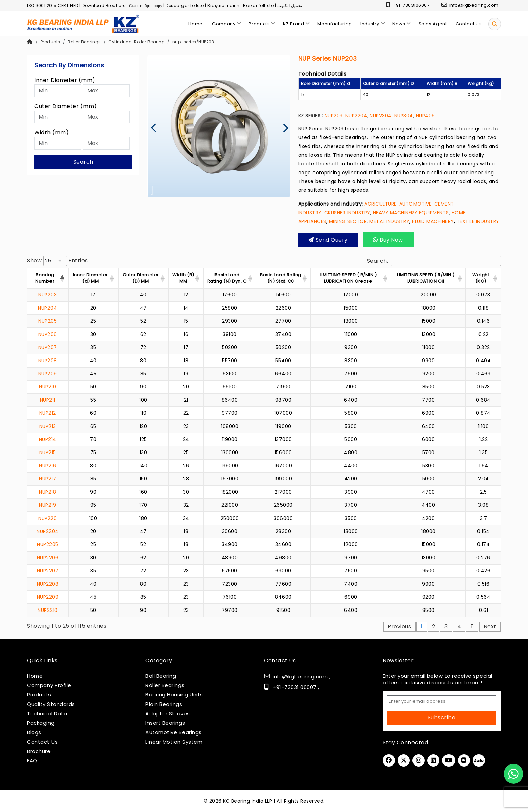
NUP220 (47, 518)
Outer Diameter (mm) (66, 106)
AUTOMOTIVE (416, 204)
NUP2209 (48, 597)
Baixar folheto (258, 6)
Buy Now (388, 240)
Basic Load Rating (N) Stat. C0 (281, 278)
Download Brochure (104, 6)
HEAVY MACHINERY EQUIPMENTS (411, 213)
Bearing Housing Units (174, 695)
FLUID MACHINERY (433, 221)
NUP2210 (48, 610)
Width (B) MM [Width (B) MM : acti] (183, 278)
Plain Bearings (164, 704)
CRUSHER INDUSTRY (347, 213)
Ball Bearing (161, 676)
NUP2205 (48, 544)
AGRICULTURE (381, 204)
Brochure (39, 751)
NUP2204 (356, 116)
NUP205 (47, 321)
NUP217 (47, 479)
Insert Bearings (165, 723)
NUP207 (48, 347)
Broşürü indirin (224, 6)
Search (83, 162)
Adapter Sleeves (168, 714)
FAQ (32, 761)
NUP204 (47, 308)
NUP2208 (48, 584)
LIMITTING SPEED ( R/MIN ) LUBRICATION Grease (348, 278)
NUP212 (48, 413)
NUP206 (48, 334)
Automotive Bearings (174, 732)
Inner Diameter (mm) (65, 80)
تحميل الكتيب (290, 6)
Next (490, 627)
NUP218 (47, 492)
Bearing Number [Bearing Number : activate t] (45, 278)
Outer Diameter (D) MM (141, 278)
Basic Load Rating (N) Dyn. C (227, 278)
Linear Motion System (174, 742)
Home (35, 676)
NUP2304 (381, 116)
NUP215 (48, 452)
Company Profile (49, 685)
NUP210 (47, 387)
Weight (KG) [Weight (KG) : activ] (481, 278)
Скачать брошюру (146, 6)
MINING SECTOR (348, 221)
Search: (434, 261)
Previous (399, 627)
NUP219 (47, 505)
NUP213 (48, 426)
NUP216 (47, 466)
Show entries (57, 261)
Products (51, 42)
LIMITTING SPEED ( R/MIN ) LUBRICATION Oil (426, 278)
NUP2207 (48, 571)
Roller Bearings (84, 42)
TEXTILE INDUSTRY (478, 221)
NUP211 (48, 400)
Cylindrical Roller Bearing (137, 42)
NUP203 (334, 116)
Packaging (41, 723)
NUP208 (48, 361)
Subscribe (442, 717)
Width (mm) (52, 133)
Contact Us (42, 742)
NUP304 (404, 116)
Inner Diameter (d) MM (91, 278)
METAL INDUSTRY (389, 221)
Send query (328, 240)
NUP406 (425, 116)
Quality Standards (51, 704)
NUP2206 (48, 558)
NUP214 (48, 439)
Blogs (34, 732)
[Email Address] (441, 702)
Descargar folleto (185, 6)
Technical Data (47, 714)
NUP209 (48, 374)
